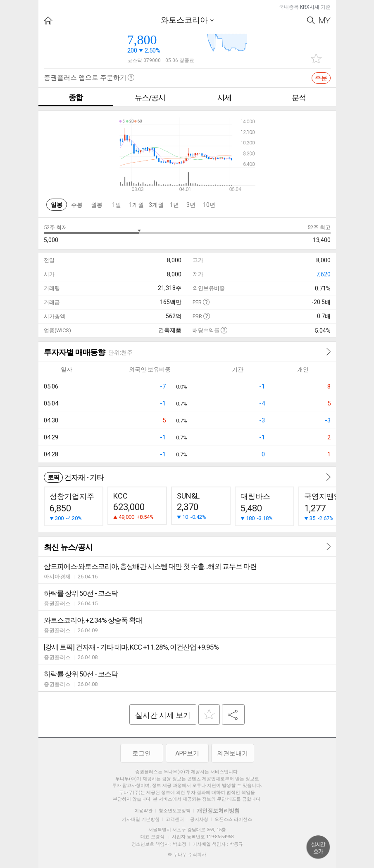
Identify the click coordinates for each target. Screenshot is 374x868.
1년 (174, 205)
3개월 (156, 205)
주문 (321, 78)
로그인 (142, 753)
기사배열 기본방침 (141, 819)
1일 (117, 205)
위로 (318, 847)
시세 (224, 97)
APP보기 (187, 753)
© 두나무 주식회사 (187, 855)
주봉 (77, 205)
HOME (48, 20)
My (325, 20)
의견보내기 (232, 753)
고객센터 (175, 819)
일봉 (57, 205)
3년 (191, 205)
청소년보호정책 (175, 811)
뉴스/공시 (150, 97)
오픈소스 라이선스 (233, 819)
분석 (299, 97)
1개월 (136, 205)
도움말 (206, 302)
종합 (76, 97)
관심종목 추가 (316, 59)
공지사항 (199, 819)
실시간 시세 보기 (163, 715)
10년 (209, 205)
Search (311, 20)
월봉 (97, 205)
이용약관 (143, 811)
